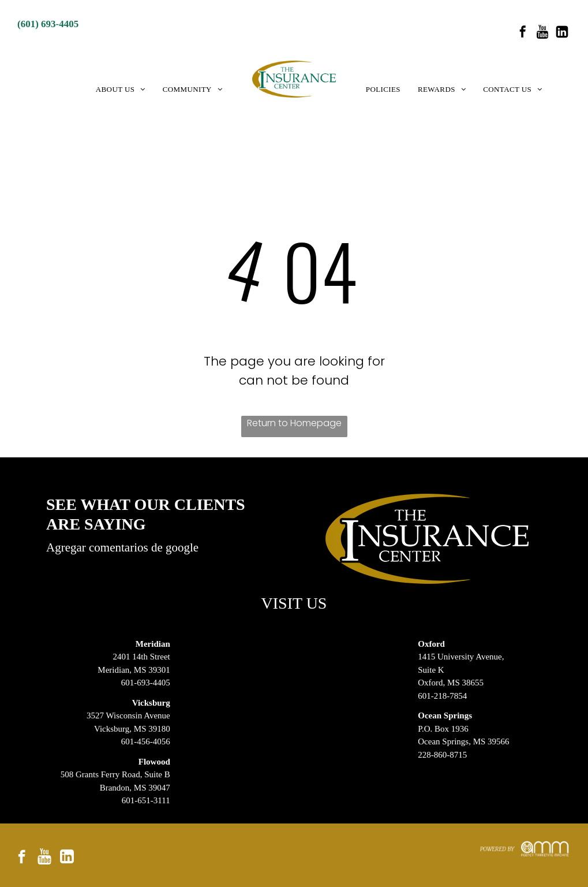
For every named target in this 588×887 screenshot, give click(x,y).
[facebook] (523, 33)
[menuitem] (121, 90)
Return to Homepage (294, 423)
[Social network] (542, 33)
